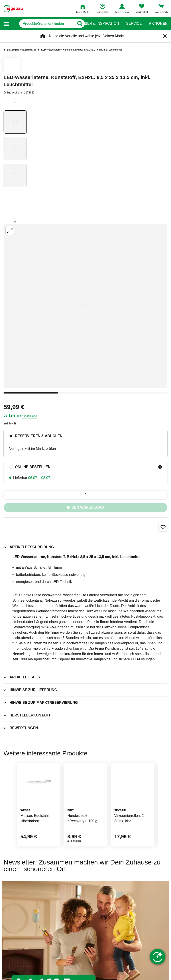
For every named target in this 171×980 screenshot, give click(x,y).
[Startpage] (13, 9)
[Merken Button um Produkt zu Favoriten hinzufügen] (163, 527)
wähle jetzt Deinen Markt (104, 36)
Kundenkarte (29, 416)
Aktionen (158, 24)
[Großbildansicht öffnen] (85, 306)
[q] (42, 24)
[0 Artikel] (85, 495)
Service (134, 24)
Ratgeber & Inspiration (96, 24)
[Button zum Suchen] (77, 24)
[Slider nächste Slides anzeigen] (15, 220)
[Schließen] (165, 36)
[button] (6, 24)
